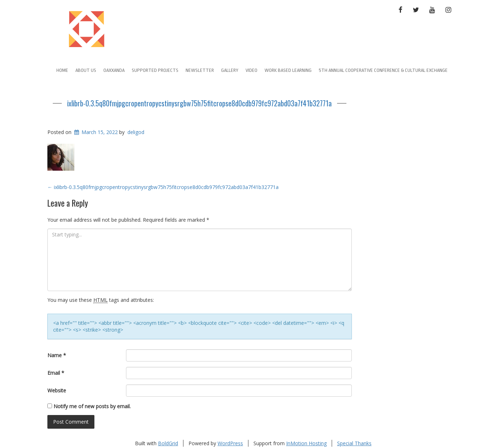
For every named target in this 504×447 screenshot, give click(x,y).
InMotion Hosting (306, 443)
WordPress (230, 443)
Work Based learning (288, 70)
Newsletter (200, 70)
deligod (136, 132)
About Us (86, 70)
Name (57, 355)
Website (57, 390)
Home (62, 70)
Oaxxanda (114, 70)
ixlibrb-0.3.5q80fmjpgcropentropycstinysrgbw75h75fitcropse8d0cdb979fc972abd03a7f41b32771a (199, 103)
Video (251, 70)
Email (56, 373)
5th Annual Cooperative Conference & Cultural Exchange (383, 70)
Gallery (230, 70)
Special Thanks (354, 443)
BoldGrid (168, 443)
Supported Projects (155, 70)
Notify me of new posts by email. (92, 406)
